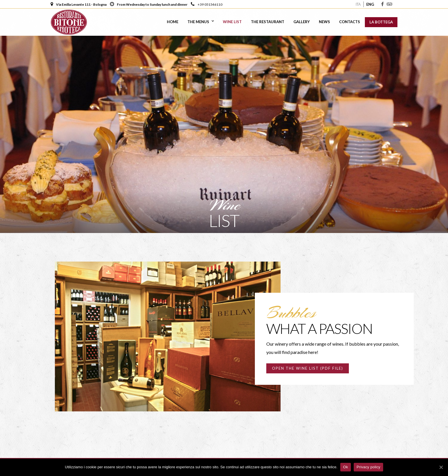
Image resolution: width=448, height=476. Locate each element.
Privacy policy (368, 467)
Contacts (350, 22)
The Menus (198, 22)
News (324, 22)
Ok (346, 467)
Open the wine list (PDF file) (308, 368)
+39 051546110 (210, 4)
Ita (358, 4)
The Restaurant (268, 22)
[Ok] (441, 467)
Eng (370, 4)
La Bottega (381, 22)
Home (173, 22)
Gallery (302, 22)
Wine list (232, 22)
